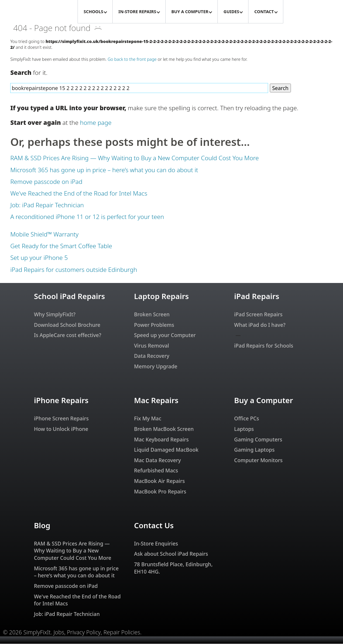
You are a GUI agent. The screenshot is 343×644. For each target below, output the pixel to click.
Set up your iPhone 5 (39, 258)
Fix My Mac (148, 419)
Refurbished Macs (156, 471)
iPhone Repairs (61, 401)
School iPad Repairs (70, 297)
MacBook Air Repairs (160, 481)
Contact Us (154, 526)
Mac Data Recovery (157, 460)
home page (96, 123)
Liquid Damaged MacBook (166, 450)
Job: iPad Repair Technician (47, 205)
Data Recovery (152, 356)
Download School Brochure (67, 325)
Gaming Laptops (254, 450)
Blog (42, 526)
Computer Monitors (258, 460)
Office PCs (247, 419)
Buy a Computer (264, 401)
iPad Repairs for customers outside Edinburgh (74, 270)
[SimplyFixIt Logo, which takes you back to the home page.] (39, 12)
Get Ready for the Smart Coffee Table (61, 246)
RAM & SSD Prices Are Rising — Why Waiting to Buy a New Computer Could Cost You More (134, 158)
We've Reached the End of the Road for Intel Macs (79, 194)
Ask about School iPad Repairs (171, 554)
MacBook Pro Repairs (160, 492)
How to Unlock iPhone (61, 429)
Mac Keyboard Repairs (161, 440)
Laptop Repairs (161, 297)
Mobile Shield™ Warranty (44, 234)
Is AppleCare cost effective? (68, 335)
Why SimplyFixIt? (55, 315)
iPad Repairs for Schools (264, 346)
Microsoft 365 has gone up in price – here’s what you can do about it (104, 170)
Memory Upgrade (156, 367)
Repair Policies (122, 633)
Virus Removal (152, 346)
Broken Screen (152, 315)
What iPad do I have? (260, 325)
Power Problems (154, 325)
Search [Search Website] (280, 88)
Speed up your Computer (165, 335)
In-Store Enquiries (156, 544)
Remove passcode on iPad (46, 182)
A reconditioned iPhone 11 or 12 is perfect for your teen (87, 217)
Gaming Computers (258, 440)
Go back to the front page (132, 59)
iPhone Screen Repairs (61, 419)
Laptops (244, 429)
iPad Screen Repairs (258, 315)
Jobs (59, 633)
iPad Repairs (257, 297)
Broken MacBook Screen (164, 429)
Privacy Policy (84, 633)
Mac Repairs (156, 401)
